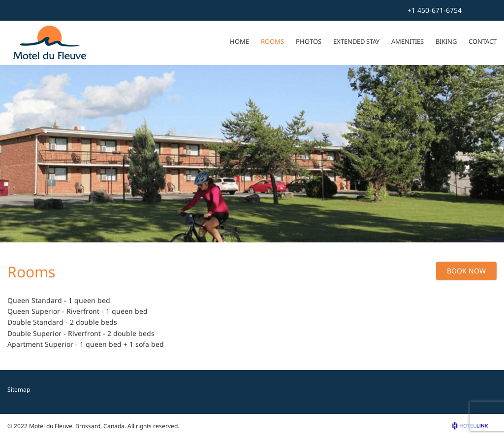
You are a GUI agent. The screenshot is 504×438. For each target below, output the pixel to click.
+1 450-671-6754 (435, 10)
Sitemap (19, 389)
